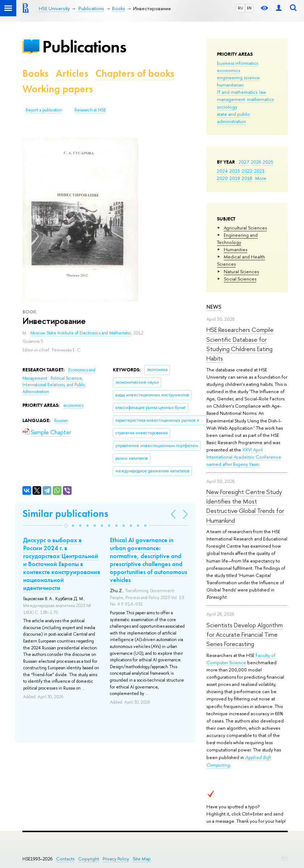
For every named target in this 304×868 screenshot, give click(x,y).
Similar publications (65, 513)
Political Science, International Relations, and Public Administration (54, 385)
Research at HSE (90, 110)
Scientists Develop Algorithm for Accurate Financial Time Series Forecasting (245, 635)
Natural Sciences (241, 271)
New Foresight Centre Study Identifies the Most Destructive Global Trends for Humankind (245, 506)
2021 (259, 171)
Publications (84, 47)
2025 (268, 162)
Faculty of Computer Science (241, 659)
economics (228, 70)
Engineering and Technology (237, 239)
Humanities (236, 249)
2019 (235, 178)
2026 (256, 162)
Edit (284, 858)
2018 (247, 178)
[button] (66, 526)
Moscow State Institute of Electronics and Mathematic (81, 333)
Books (35, 73)
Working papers (58, 89)
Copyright (89, 859)
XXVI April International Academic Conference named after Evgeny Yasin (244, 457)
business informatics (237, 63)
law (263, 92)
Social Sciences (240, 279)
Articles (72, 73)
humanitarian (230, 85)
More (261, 178)
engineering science (238, 77)
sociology (227, 107)
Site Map (142, 859)
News (214, 307)
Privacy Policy (116, 859)
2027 (244, 162)
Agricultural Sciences (245, 228)
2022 (247, 171)
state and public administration (234, 118)
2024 (222, 171)
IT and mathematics (237, 92)
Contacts (65, 859)
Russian (61, 421)
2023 (235, 171)
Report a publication (44, 110)
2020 (222, 178)
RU (241, 8)
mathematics (260, 99)
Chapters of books (135, 73)
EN (249, 8)
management (231, 99)
